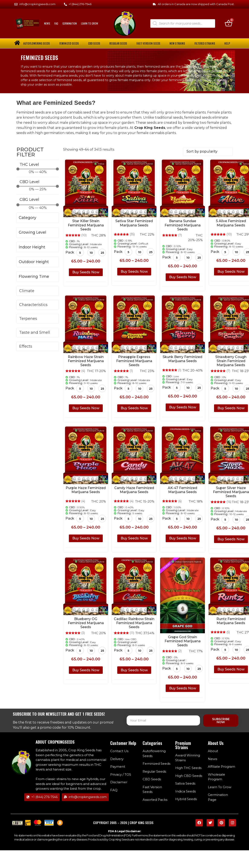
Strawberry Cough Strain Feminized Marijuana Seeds (231, 361)
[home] (17, 43)
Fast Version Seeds (148, 44)
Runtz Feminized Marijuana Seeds (231, 621)
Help (227, 44)
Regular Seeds (118, 44)
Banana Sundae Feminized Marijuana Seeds (183, 225)
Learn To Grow (90, 23)
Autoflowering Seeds (37, 44)
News (47, 23)
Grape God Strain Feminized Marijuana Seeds (183, 641)
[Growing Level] (38, 233)
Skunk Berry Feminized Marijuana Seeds (182, 359)
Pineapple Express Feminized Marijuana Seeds (134, 361)
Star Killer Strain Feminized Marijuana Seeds (86, 225)
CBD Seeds (94, 44)
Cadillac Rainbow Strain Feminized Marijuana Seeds (134, 623)
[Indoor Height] (38, 247)
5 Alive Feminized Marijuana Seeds (231, 223)
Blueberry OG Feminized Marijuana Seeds (86, 623)
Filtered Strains (205, 44)
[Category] (38, 218)
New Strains (177, 44)
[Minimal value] (38, 169)
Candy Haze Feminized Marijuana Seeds (134, 490)
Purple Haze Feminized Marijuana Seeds (86, 490)
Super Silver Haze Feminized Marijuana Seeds (231, 492)
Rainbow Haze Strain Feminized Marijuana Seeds (86, 361)
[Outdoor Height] (38, 262)
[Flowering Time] (38, 277)
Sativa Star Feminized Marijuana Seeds (134, 223)
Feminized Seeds (69, 44)
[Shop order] (208, 152)
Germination (70, 23)
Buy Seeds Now (86, 272)
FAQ (56, 23)
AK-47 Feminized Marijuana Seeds (182, 490)
